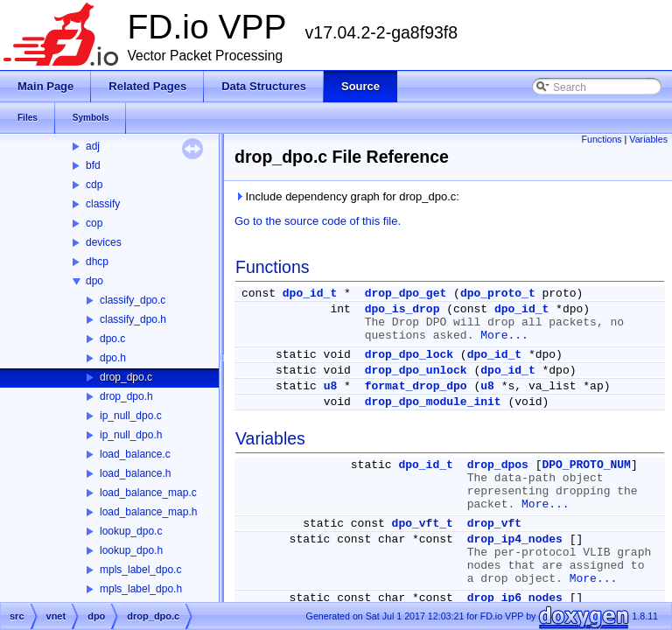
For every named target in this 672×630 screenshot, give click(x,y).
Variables (648, 139)
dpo (94, 281)
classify (103, 204)
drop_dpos (498, 465)
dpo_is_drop (402, 309)
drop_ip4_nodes (515, 539)
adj (93, 146)
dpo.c (112, 339)
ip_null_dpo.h (131, 435)
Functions (601, 139)
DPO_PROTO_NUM (586, 465)
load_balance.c (135, 454)
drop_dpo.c (126, 377)
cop (94, 223)
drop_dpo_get (406, 294)
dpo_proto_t (498, 294)
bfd (93, 165)
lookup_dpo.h (131, 550)
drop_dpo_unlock (416, 371)
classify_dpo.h (133, 319)
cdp (94, 185)
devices (104, 242)
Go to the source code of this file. (318, 221)
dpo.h (113, 358)
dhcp (97, 262)
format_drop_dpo (416, 386)
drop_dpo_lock (409, 355)
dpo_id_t (310, 294)
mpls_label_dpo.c (140, 570)
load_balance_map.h (148, 512)
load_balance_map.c (148, 493)
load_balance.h (135, 473)
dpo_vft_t (423, 524)
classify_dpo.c (133, 300)
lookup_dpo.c (131, 531)
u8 (331, 386)
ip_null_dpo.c (131, 416)
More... (504, 336)
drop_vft (494, 524)
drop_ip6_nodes (515, 598)
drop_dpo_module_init (433, 402)
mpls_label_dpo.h (141, 589)
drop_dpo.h (126, 396)
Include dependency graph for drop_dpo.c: (347, 196)
